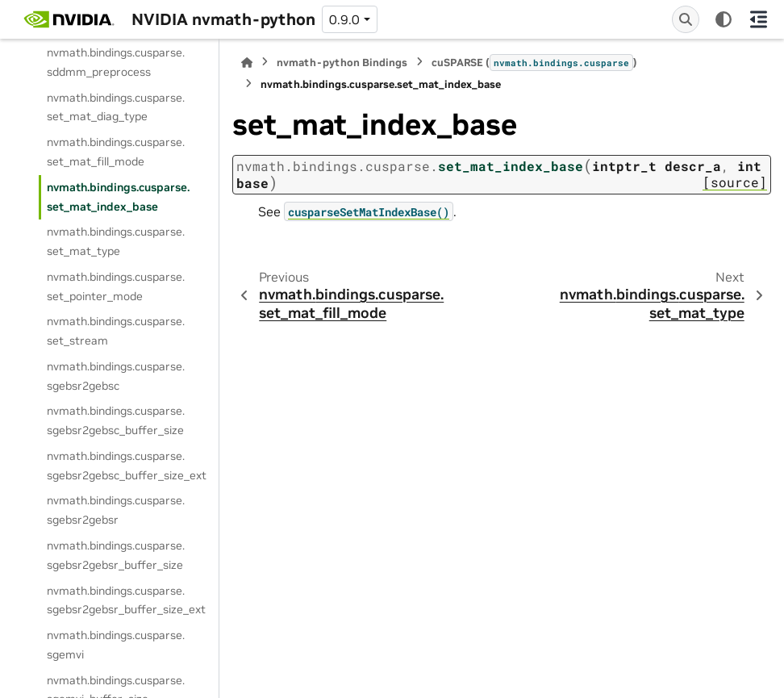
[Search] (686, 19)
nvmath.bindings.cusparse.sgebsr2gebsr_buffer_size (116, 555)
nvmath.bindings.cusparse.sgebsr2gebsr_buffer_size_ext (126, 600)
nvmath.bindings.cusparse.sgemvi (116, 645)
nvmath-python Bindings (342, 63)
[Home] (247, 63)
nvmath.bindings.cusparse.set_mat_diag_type (116, 107)
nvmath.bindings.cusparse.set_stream (116, 331)
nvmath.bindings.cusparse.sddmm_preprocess (116, 62)
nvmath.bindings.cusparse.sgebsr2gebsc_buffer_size (116, 420)
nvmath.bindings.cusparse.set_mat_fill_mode (116, 152)
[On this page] (759, 19)
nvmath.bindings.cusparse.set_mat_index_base (118, 197)
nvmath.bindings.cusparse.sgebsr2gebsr (116, 510)
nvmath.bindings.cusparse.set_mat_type (116, 241)
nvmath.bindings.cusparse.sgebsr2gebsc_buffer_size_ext (127, 466)
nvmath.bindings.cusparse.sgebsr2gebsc (116, 376)
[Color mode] (724, 19)
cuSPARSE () (534, 62)
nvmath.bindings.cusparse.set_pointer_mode (116, 286)
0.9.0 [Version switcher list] (344, 19)
